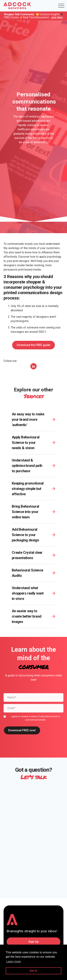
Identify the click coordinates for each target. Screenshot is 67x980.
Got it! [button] (33, 971)
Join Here (57, 17)
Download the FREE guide (33, 345)
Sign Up (33, 942)
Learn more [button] (14, 961)
